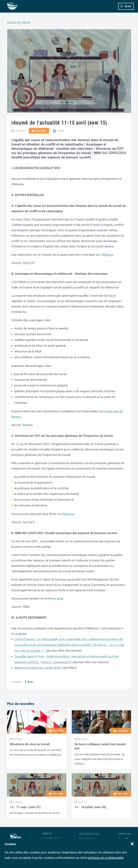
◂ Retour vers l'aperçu (19, 22)
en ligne (58, 598)
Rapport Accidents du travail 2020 (37, 668)
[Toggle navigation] (126, 6)
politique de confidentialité (106, 858)
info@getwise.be (87, 838)
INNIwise (107, 255)
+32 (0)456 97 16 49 (89, 834)
